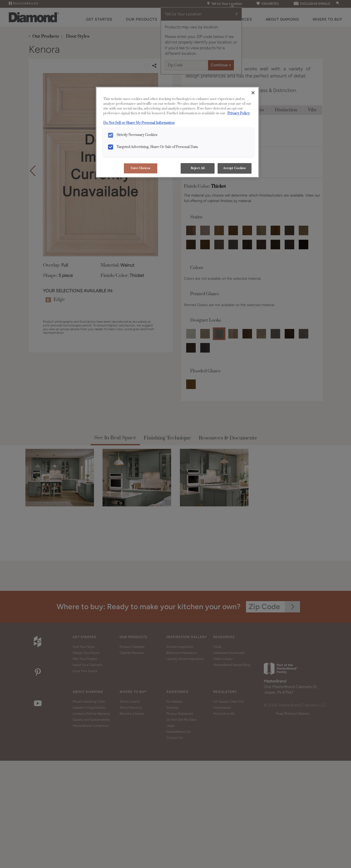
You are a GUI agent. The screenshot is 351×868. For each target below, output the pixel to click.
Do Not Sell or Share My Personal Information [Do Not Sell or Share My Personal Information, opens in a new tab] (139, 123)
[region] (177, 132)
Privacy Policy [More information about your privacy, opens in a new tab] (239, 113)
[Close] (253, 93)
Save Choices (140, 168)
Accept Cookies (234, 168)
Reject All (198, 168)
